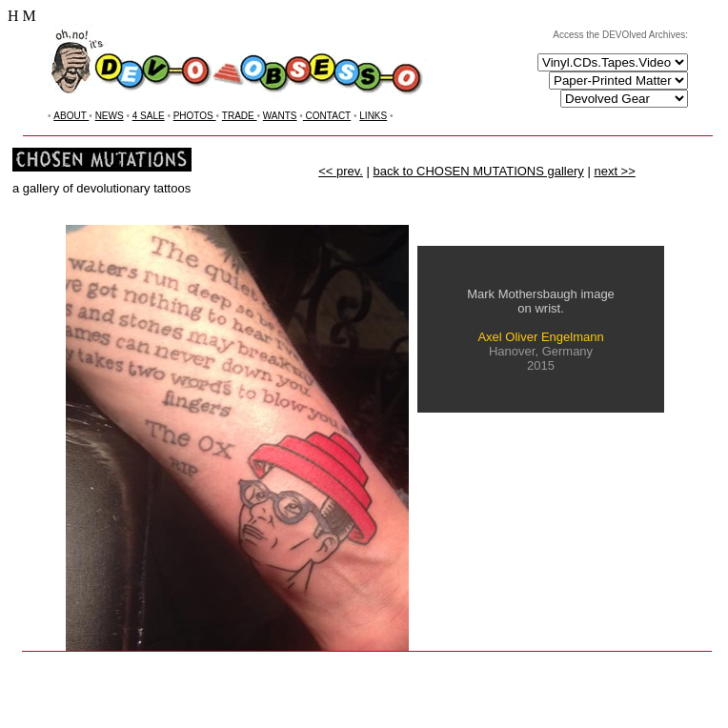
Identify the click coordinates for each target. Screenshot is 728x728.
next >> (614, 171)
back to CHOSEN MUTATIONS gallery (479, 171)
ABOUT (71, 116)
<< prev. (341, 171)
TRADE (240, 116)
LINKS (373, 116)
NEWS (110, 116)
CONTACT (327, 116)
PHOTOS (195, 116)
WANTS (280, 116)
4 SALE (149, 116)
